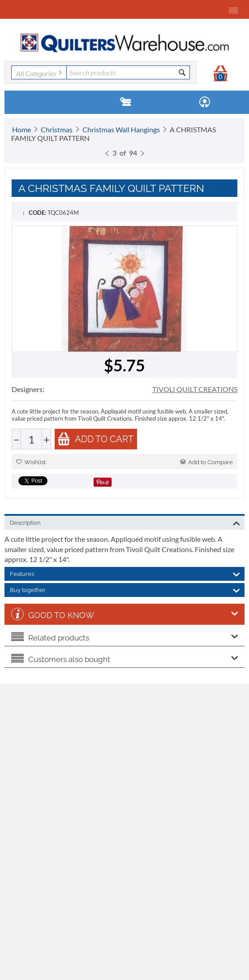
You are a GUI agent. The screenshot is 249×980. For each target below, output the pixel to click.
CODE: (37, 213)
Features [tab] (125, 573)
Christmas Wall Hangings (121, 129)
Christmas (57, 129)
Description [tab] (125, 522)
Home (21, 129)
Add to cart (95, 439)
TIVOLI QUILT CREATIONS (195, 389)
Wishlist (31, 462)
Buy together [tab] (125, 589)
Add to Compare (206, 462)
